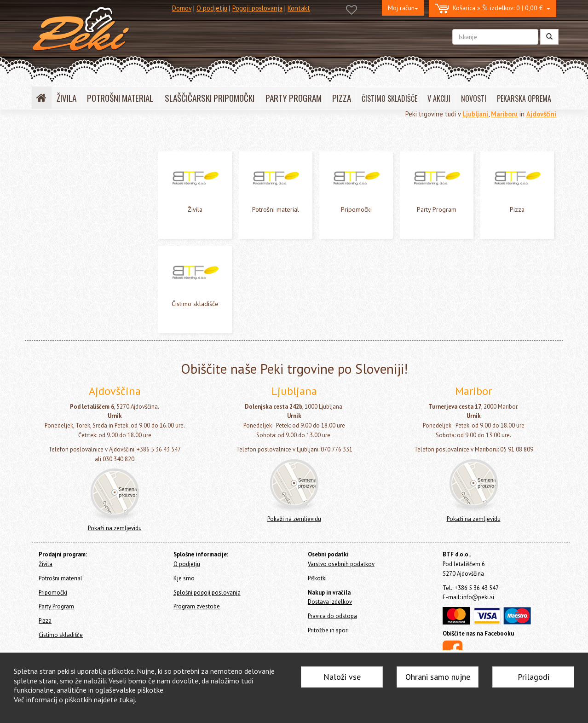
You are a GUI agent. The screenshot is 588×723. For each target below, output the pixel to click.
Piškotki (317, 578)
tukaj (127, 700)
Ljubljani (475, 114)
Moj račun (403, 8)
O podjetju (212, 8)
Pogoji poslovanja (257, 8)
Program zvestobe (197, 606)
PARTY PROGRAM (294, 98)
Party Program (54, 195)
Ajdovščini (541, 114)
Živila (41, 159)
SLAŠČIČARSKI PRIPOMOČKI (210, 98)
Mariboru (504, 114)
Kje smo (184, 578)
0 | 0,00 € (493, 9)
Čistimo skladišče (58, 220)
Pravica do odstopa (332, 616)
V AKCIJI (439, 98)
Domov (182, 8)
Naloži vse (342, 677)
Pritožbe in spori (328, 630)
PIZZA (342, 98)
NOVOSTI (474, 98)
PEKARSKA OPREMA (524, 98)
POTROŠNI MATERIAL (120, 98)
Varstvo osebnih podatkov (341, 564)
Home (51, 139)
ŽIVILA (66, 98)
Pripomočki (49, 183)
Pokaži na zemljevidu (115, 528)
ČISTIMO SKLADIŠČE (389, 98)
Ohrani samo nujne (438, 677)
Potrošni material (58, 171)
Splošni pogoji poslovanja (207, 593)
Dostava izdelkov (330, 602)
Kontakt (299, 8)
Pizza (41, 208)
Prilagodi (533, 677)
